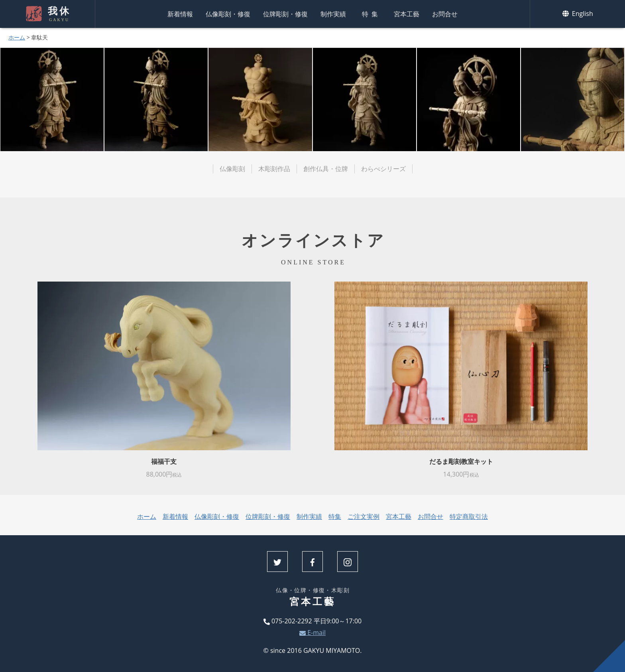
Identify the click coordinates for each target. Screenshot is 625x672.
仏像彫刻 (232, 169)
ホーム (17, 37)
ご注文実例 (364, 516)
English (578, 14)
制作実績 (333, 14)
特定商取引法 (469, 516)
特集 (371, 14)
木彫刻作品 (274, 169)
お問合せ (445, 14)
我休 (58, 14)
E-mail (312, 633)
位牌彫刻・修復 (285, 14)
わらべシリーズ (383, 169)
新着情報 (180, 14)
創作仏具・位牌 (326, 169)
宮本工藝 (407, 14)
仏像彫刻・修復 (228, 14)
